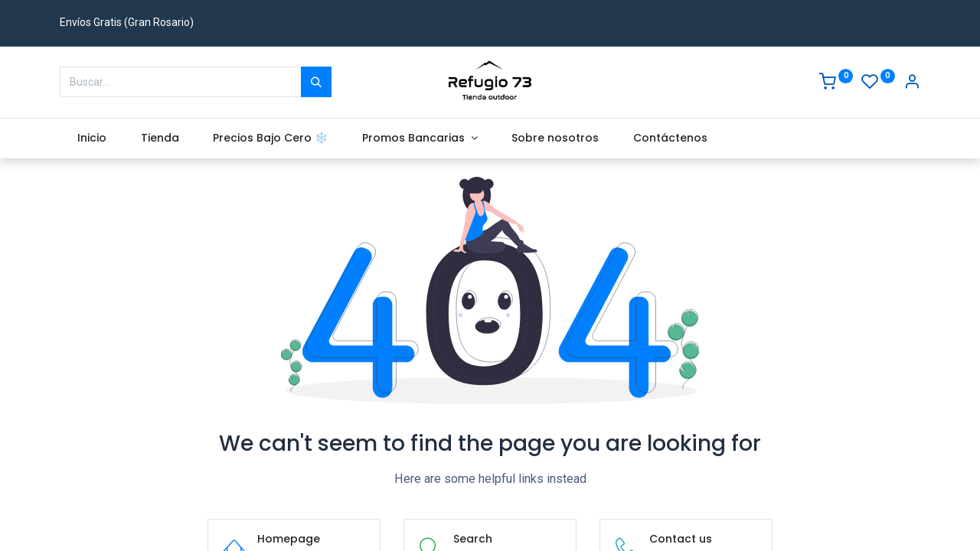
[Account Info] (912, 83)
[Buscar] (316, 82)
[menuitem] (91, 139)
